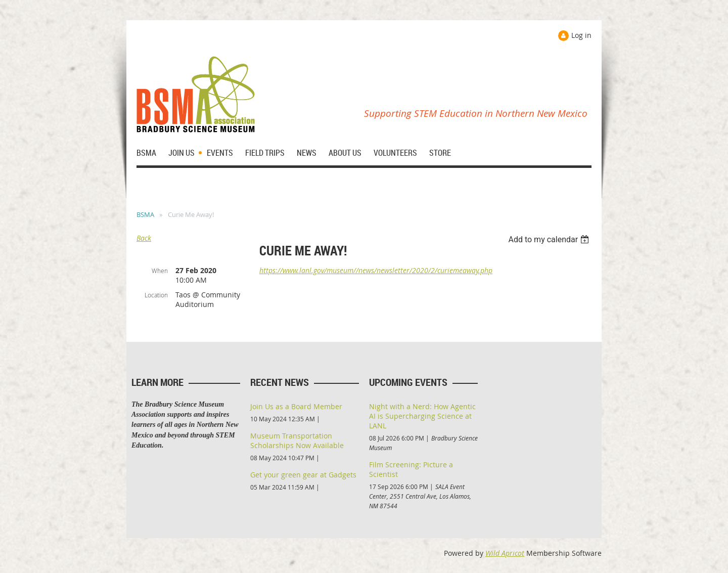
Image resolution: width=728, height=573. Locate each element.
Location (156, 295)
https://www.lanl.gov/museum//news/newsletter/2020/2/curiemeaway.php (376, 270)
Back (144, 238)
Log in (581, 35)
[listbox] (550, 239)
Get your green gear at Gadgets (303, 475)
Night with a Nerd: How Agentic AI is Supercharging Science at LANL (422, 416)
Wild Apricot (505, 553)
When (160, 271)
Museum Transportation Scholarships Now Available (297, 440)
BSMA (145, 214)
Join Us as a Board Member (296, 406)
